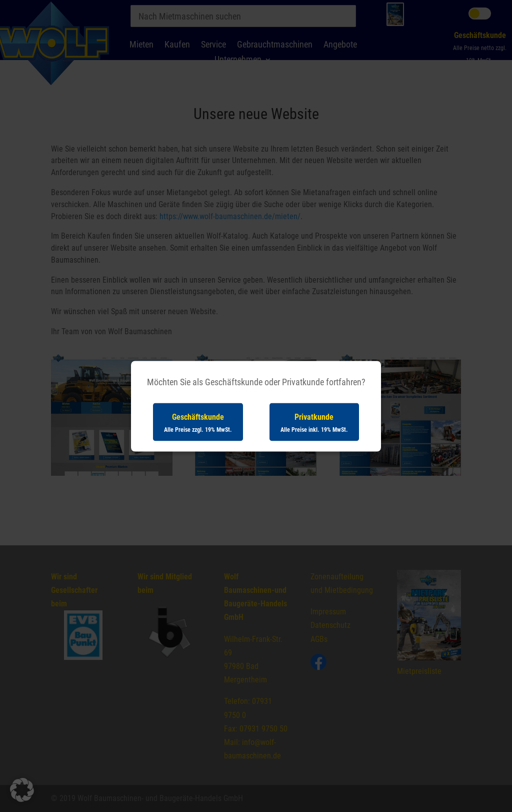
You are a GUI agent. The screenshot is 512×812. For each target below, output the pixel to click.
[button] (22, 790)
